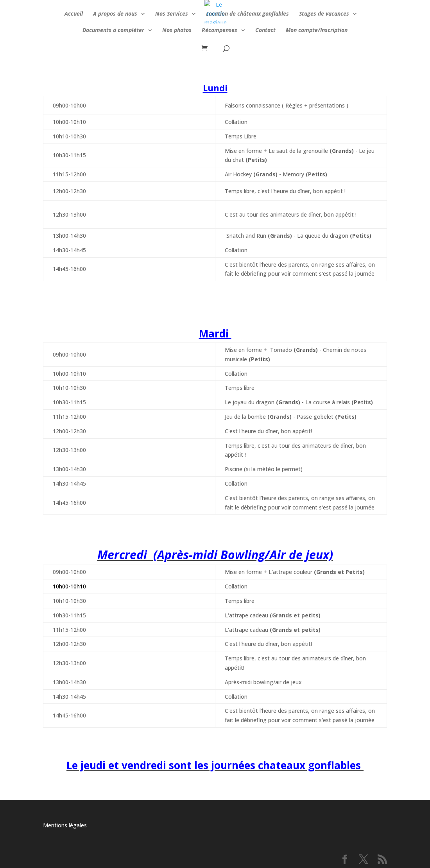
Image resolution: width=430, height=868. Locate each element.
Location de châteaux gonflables (247, 14)
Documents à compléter (113, 30)
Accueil (74, 14)
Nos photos (177, 30)
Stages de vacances (324, 14)
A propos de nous (115, 14)
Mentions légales (65, 825)
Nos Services (172, 14)
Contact (265, 30)
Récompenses (219, 30)
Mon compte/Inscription (317, 30)
